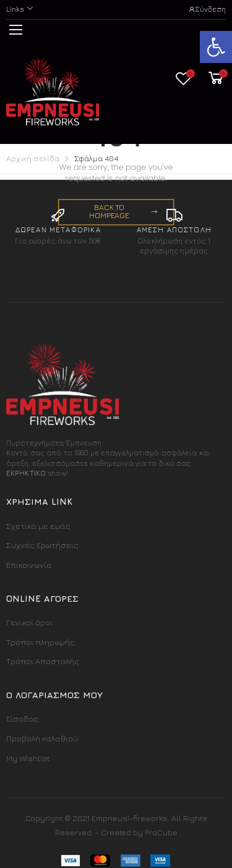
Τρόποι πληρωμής (41, 642)
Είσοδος (22, 718)
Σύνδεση (207, 9)
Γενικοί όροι (29, 622)
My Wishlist (28, 758)
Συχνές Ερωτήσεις (42, 545)
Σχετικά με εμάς (38, 526)
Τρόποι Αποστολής (43, 661)
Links (15, 9)
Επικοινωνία (29, 565)
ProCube (161, 832)
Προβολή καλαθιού (42, 738)
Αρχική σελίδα (33, 158)
